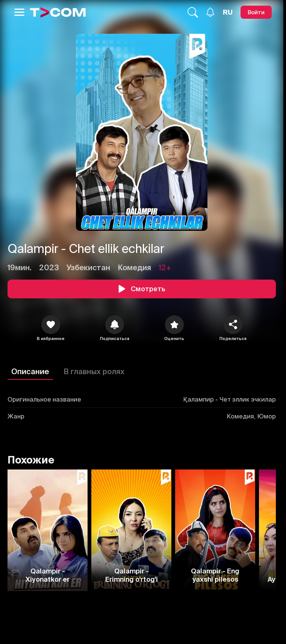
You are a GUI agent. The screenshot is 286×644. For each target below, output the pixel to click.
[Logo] (58, 12)
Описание (30, 371)
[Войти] (256, 12)
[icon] (51, 325)
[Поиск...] (193, 12)
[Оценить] (174, 325)
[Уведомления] (210, 12)
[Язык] (228, 12)
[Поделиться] (233, 325)
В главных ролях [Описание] (94, 371)
